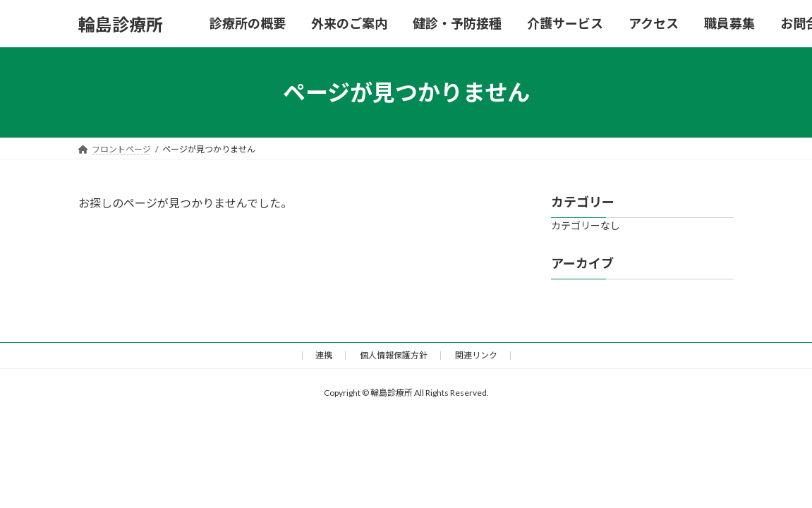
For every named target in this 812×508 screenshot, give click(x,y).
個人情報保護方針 (394, 355)
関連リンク (476, 355)
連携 (324, 355)
